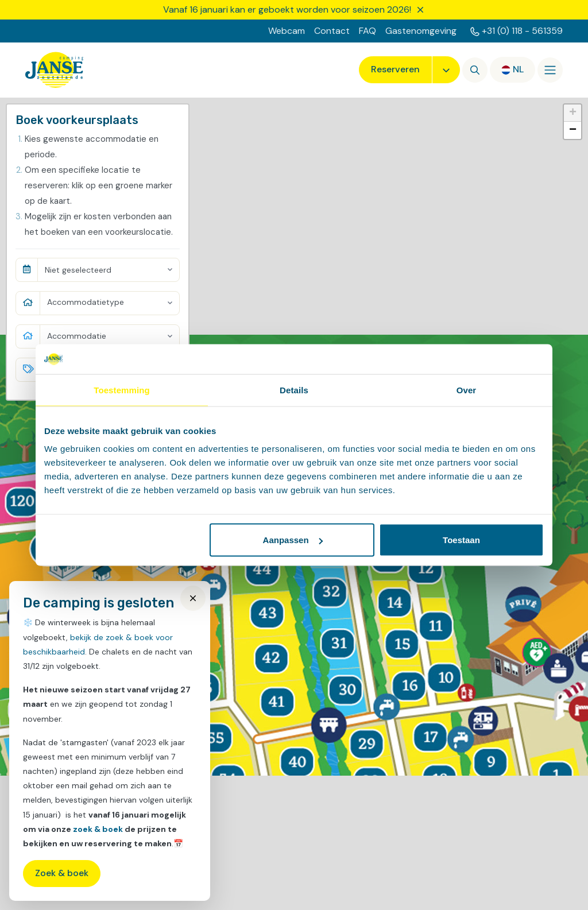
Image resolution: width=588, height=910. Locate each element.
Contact (332, 31)
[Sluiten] (420, 10)
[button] (572, 113)
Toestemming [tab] (122, 390)
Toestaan (461, 540)
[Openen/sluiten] (550, 70)
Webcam (287, 31)
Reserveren (395, 69)
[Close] (193, 598)
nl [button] (518, 69)
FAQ (367, 31)
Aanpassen (293, 540)
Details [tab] (294, 390)
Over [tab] (467, 390)
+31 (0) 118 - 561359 (522, 31)
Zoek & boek (62, 873)
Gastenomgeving (421, 31)
